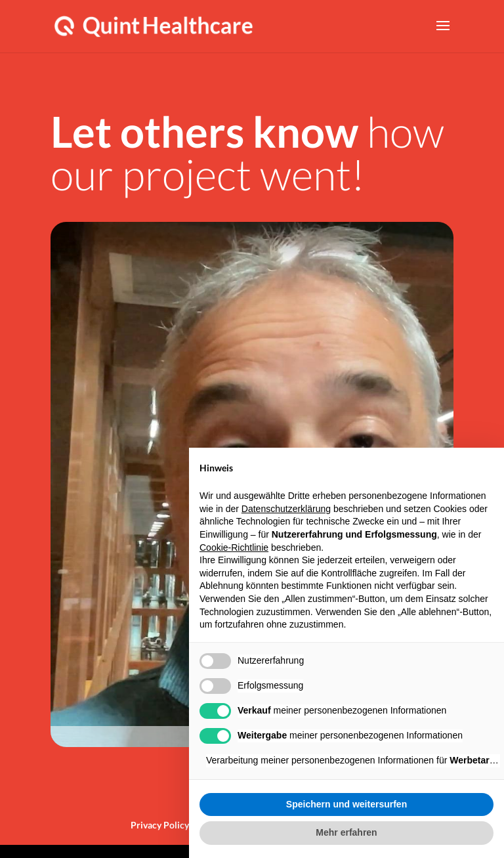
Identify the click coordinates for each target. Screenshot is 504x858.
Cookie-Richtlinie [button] (234, 547)
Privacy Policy (160, 825)
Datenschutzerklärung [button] (286, 509)
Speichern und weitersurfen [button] (346, 804)
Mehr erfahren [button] (346, 832)
